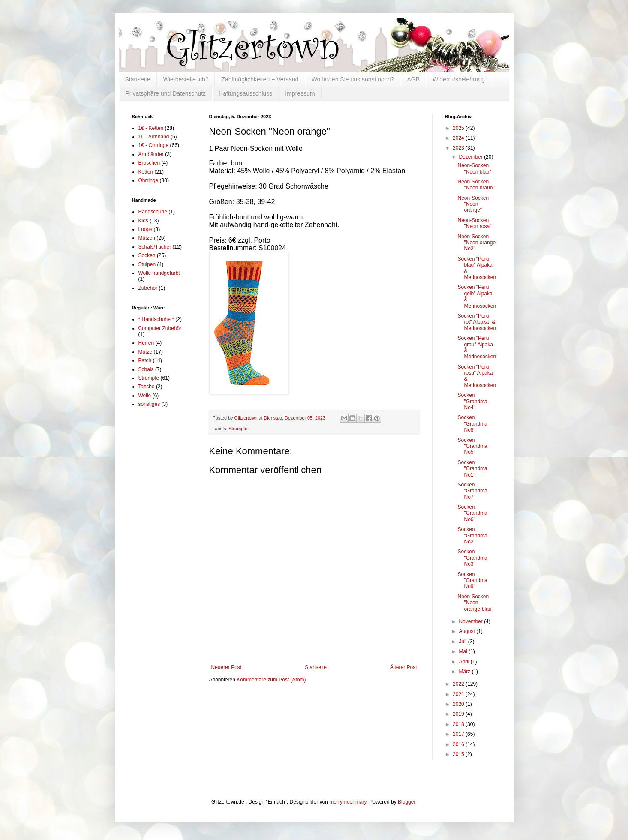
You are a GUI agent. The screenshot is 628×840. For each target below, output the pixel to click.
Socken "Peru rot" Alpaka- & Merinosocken (477, 322)
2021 (459, 694)
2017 (459, 734)
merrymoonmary (348, 802)
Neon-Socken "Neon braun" (476, 185)
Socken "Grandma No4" (472, 401)
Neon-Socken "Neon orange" (473, 204)
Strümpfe (238, 429)
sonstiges (149, 404)
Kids (143, 221)
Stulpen (147, 264)
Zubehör (148, 288)
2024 (459, 138)
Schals (146, 369)
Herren (146, 343)
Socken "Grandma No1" (472, 469)
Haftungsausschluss (245, 93)
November (471, 621)
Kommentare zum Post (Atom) (271, 680)
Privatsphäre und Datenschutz (166, 93)
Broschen (149, 163)
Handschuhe (153, 212)
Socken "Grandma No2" (472, 535)
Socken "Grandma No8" (472, 424)
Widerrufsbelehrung (459, 79)
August (467, 631)
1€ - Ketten (151, 128)
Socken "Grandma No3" (472, 558)
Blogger (407, 802)
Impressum (300, 93)
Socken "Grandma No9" (472, 580)
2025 (459, 128)
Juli (463, 642)
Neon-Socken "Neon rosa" (474, 223)
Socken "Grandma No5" (472, 446)
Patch (145, 360)
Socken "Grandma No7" (472, 491)
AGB (413, 79)
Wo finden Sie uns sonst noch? (353, 79)
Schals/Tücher (155, 247)
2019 (459, 714)
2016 (459, 744)
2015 (459, 754)
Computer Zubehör (160, 328)
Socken (147, 255)
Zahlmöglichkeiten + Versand (260, 79)
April (464, 662)
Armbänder (151, 154)
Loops (146, 229)
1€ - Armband (154, 137)
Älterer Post (404, 667)
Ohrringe (149, 180)
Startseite (138, 79)
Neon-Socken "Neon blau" (474, 168)
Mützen (147, 238)
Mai (464, 651)
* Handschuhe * (156, 319)
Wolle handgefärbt (159, 273)
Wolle (145, 396)
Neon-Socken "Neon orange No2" (476, 243)
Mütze (146, 352)
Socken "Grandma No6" (472, 513)
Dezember (471, 157)
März (465, 672)
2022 (459, 684)
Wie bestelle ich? (186, 79)
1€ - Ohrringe (154, 145)
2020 (459, 704)
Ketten (146, 172)
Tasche (147, 387)
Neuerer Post (227, 667)
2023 (459, 148)
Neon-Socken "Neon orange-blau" (475, 603)
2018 (459, 724)
